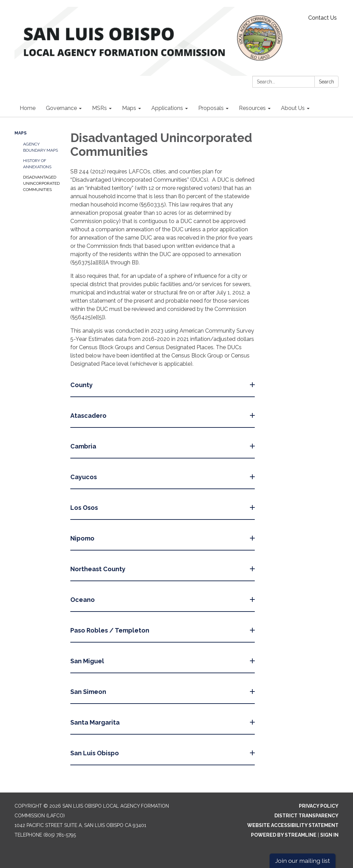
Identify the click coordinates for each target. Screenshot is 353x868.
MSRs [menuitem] (99, 108)
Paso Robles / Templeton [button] (110, 630)
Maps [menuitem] (129, 108)
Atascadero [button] (89, 416)
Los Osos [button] (85, 508)
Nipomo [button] (83, 538)
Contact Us (322, 18)
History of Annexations (37, 164)
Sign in (329, 835)
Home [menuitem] (28, 108)
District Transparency (306, 816)
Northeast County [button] (99, 569)
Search (326, 82)
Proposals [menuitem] (211, 108)
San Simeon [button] (89, 692)
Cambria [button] (84, 446)
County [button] (82, 385)
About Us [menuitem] (293, 108)
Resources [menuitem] (252, 108)
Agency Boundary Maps (41, 147)
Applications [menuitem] (167, 108)
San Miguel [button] (88, 661)
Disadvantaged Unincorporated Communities (41, 183)
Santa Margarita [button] (96, 722)
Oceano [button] (83, 600)
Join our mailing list (302, 861)
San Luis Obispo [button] (95, 753)
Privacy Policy (319, 806)
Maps (21, 133)
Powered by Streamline (284, 835)
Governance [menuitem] (61, 108)
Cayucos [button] (84, 477)
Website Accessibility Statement (293, 825)
